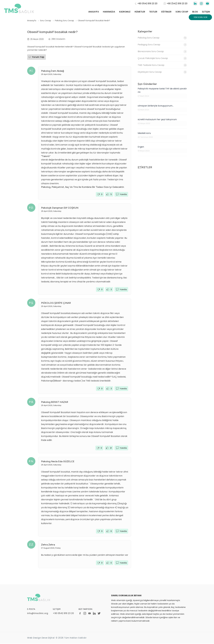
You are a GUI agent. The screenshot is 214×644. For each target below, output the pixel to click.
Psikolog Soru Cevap (162, 38)
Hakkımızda (109, 12)
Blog (195, 12)
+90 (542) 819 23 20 (176, 3)
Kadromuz (125, 12)
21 (111, 448)
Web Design (34, 638)
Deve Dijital (48, 638)
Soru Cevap (182, 12)
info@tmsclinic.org (38, 614)
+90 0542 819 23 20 (146, 3)
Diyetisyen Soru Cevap (162, 72)
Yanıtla (123, 194)
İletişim (206, 12)
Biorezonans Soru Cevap (162, 52)
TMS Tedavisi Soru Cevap (162, 65)
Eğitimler (166, 12)
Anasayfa (94, 12)
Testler (153, 12)
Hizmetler (140, 12)
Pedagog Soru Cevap (162, 45)
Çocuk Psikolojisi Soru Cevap (162, 58)
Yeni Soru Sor (200, 17)
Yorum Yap (38, 57)
